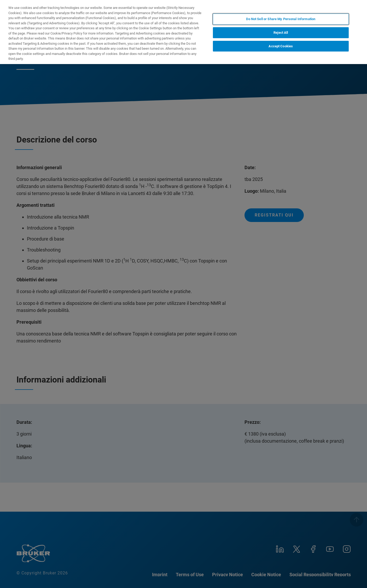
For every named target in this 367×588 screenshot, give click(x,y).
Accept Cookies (281, 46)
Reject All (281, 33)
